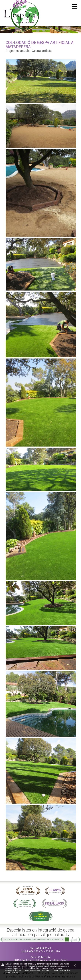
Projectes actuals (18, 51)
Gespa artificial (42, 51)
